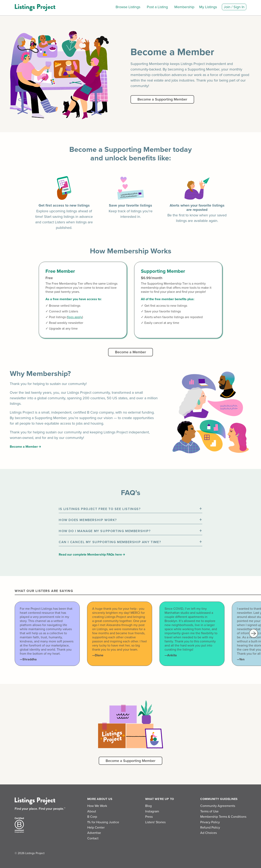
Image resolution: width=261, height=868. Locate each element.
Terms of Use (209, 811)
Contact (93, 838)
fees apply (75, 317)
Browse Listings (128, 7)
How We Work (97, 806)
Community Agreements (218, 806)
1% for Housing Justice (103, 822)
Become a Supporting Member (162, 99)
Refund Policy (210, 828)
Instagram (152, 811)
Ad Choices (208, 833)
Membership (184, 7)
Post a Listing (157, 7)
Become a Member (130, 352)
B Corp (92, 817)
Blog (148, 806)
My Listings (208, 7)
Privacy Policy (210, 822)
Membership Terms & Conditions (223, 817)
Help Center (96, 828)
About (92, 811)
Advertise (94, 833)
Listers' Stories (155, 822)
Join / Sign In (234, 7)
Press (149, 817)
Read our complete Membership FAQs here (92, 555)
